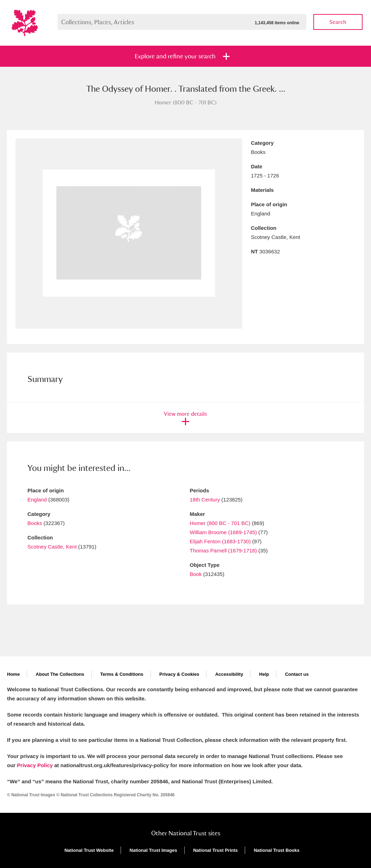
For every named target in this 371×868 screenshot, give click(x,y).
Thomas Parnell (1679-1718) (223, 550)
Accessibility (229, 674)
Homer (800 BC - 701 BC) (220, 523)
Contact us (297, 674)
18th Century (205, 500)
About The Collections (60, 674)
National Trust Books (277, 850)
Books (35, 523)
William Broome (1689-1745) (223, 532)
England (37, 500)
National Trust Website (89, 850)
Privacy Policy (35, 765)
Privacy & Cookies (179, 674)
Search (338, 22)
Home (13, 674)
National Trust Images (153, 850)
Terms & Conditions (122, 674)
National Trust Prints (215, 850)
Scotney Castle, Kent (52, 547)
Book (196, 574)
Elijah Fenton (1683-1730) (220, 541)
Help (264, 674)
